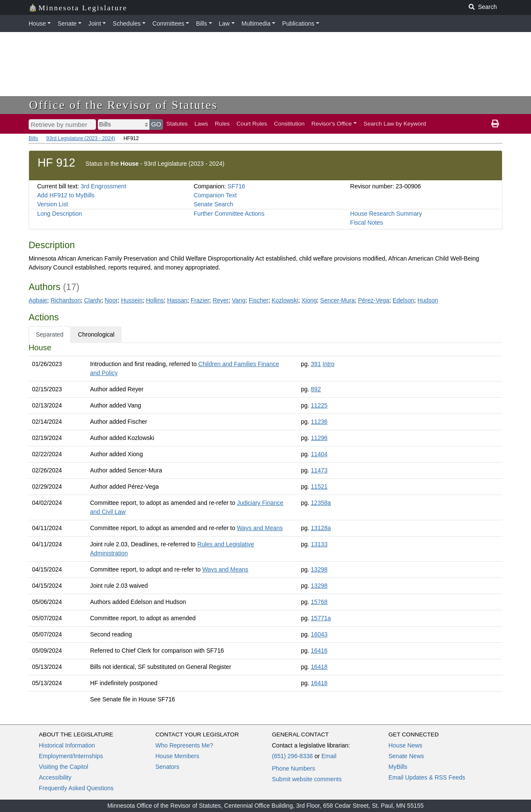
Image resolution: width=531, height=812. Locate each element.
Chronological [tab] (96, 334)
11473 (319, 470)
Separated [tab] (50, 334)
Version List (53, 204)
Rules (222, 124)
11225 (319, 405)
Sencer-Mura (337, 300)
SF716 (236, 186)
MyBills (398, 767)
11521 (319, 487)
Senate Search (214, 204)
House (37, 23)
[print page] (495, 124)
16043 (319, 634)
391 (316, 364)
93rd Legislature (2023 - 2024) (80, 138)
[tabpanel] (265, 525)
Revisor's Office (332, 124)
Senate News (406, 756)
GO (156, 124)
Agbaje (38, 300)
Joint (95, 23)
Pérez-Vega (374, 300)
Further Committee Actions (229, 214)
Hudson (428, 300)
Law (225, 23)
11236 (319, 422)
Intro (329, 364)
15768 (319, 602)
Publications (298, 23)
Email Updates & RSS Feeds (427, 777)
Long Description (60, 214)
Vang (239, 300)
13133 (319, 544)
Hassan (177, 300)
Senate (67, 23)
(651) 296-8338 (292, 756)
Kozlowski (285, 300)
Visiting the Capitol (64, 767)
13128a (321, 528)
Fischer (259, 300)
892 (316, 389)
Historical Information (67, 745)
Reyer (220, 300)
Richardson (66, 300)
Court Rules (252, 124)
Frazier (200, 300)
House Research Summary (386, 214)
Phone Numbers (293, 768)
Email (329, 756)
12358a (321, 503)
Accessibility (55, 777)
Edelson (404, 300)
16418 (319, 667)
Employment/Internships (71, 756)
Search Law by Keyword (395, 124)
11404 (319, 454)
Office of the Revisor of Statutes (123, 105)
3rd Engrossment (104, 186)
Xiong (309, 300)
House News (405, 745)
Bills (201, 23)
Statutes (177, 124)
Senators (167, 767)
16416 (319, 651)
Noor (111, 300)
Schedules (127, 23)
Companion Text (215, 195)
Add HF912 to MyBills (66, 195)
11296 (319, 438)
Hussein (132, 300)
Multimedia (256, 23)
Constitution (289, 124)
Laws (201, 124)
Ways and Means (260, 528)
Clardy (93, 300)
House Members (177, 756)
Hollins (155, 300)
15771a (321, 618)
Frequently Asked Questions (76, 788)
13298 (319, 569)
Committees (168, 23)
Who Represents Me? (184, 745)
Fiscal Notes (366, 223)
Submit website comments (307, 779)
